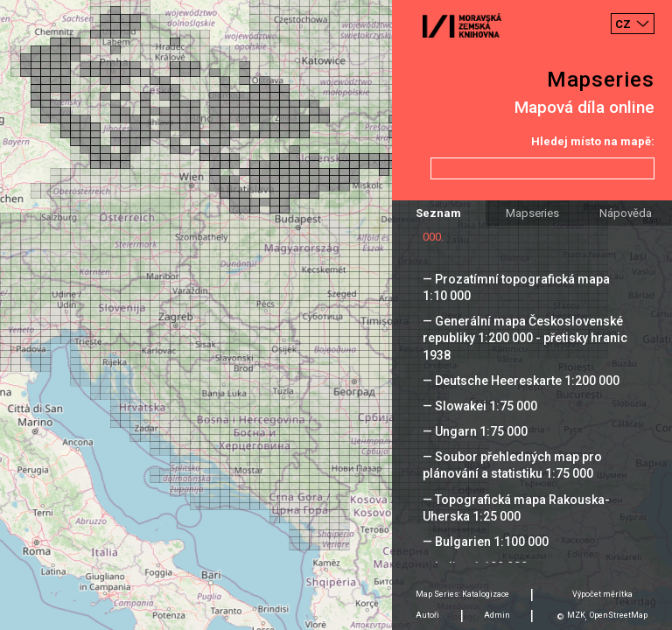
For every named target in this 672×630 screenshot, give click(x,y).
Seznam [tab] (438, 213)
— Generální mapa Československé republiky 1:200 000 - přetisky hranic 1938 (525, 338)
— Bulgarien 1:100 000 (486, 542)
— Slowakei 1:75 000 (480, 406)
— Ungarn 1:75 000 (475, 431)
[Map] (336, 315)
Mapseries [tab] (532, 213)
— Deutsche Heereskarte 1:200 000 (521, 381)
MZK (576, 615)
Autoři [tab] (427, 615)
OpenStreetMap (619, 615)
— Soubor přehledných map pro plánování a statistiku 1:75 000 (512, 465)
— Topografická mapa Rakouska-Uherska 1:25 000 (516, 508)
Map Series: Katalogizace (462, 594)
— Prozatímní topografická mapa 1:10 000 (516, 287)
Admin (497, 615)
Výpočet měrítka (602, 594)
